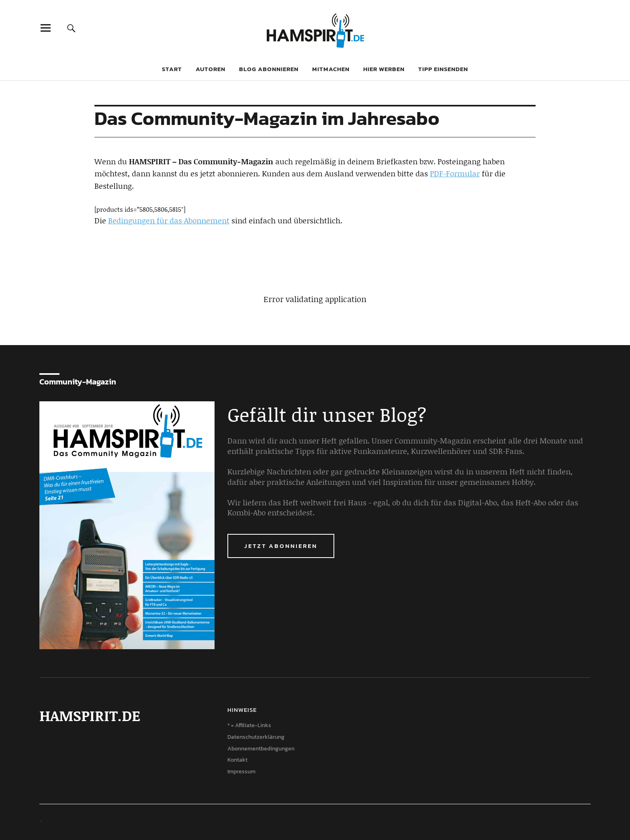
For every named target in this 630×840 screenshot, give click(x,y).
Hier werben (384, 69)
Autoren (211, 69)
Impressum (241, 772)
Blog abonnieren (269, 69)
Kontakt (237, 760)
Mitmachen (331, 69)
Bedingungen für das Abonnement (169, 220)
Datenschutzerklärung (256, 737)
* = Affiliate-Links (249, 725)
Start (172, 69)
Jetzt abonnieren (281, 546)
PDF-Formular (455, 173)
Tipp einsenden (443, 69)
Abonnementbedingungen (261, 749)
